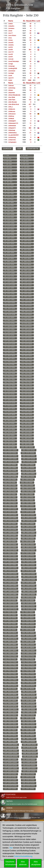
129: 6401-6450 (10, 344)
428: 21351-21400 (29, 783)
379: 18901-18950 (11, 712)
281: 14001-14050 (11, 568)
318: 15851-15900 (28, 621)
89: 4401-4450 (10, 285)
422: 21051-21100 (28, 774)
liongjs (11, 64)
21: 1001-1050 (9, 185)
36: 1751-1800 (26, 205)
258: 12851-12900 (29, 532)
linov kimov (12, 35)
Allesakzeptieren (36, 863)
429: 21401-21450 (11, 786)
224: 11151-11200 (27, 482)
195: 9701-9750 (10, 441)
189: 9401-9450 (10, 432)
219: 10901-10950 (10, 476)
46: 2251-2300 (26, 220)
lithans (11, 90)
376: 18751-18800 (29, 706)
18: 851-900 (26, 179)
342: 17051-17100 (28, 656)
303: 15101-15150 (10, 600)
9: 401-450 (8, 167)
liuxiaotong (12, 137)
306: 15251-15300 (28, 603)
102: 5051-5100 (27, 303)
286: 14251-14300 (29, 574)
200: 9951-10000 (27, 447)
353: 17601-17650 (10, 674)
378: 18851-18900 (29, 709)
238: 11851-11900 (28, 503)
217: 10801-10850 (11, 474)
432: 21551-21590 (28, 789)
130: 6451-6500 (27, 344)
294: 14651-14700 (29, 585)
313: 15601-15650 (10, 615)
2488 (30, 80)
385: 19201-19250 (11, 721)
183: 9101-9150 (10, 423)
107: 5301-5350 (10, 312)
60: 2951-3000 (26, 241)
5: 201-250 (8, 161)
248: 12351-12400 (29, 518)
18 (30, 24)
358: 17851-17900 (29, 680)
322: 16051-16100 (28, 627)
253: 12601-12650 (10, 527)
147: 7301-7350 (10, 370)
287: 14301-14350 (11, 577)
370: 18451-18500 (29, 697)
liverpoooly (12, 140)
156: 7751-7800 (27, 382)
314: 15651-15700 (28, 615)
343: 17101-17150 (10, 659)
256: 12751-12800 (28, 530)
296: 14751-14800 (29, 588)
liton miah (12, 97)
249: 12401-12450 (11, 521)
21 (30, 133)
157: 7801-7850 (10, 385)
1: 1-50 (7, 155)
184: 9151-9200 (27, 423)
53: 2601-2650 (9, 232)
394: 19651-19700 (28, 733)
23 (30, 40)
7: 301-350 (8, 164)
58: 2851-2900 (26, 238)
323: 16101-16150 (10, 630)
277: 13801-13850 (11, 562)
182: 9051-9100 (27, 421)
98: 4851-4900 (27, 297)
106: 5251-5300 (27, 309)
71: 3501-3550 (9, 258)
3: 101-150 (8, 158)
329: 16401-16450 (11, 639)
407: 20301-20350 (11, 753)
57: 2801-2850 (10, 238)
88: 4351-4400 (27, 282)
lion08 (11, 50)
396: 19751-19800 (28, 736)
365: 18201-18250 (11, 692)
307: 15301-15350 (11, 606)
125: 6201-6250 (10, 338)
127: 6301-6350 (10, 341)
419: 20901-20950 (11, 771)
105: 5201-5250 (10, 309)
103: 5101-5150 (10, 306)
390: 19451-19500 (29, 727)
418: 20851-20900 (30, 768)
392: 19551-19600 (28, 730)
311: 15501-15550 (10, 612)
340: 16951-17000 (28, 653)
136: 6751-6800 (27, 353)
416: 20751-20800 (29, 765)
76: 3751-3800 (26, 264)
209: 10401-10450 (11, 462)
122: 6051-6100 (27, 332)
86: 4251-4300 (27, 279)
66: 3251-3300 (26, 250)
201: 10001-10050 (11, 450)
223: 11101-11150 (10, 482)
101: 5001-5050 (10, 303)
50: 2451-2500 (26, 226)
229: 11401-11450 (10, 491)
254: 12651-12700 (28, 527)
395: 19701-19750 (10, 736)
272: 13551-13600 (28, 553)
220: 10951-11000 (28, 476)
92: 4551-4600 (26, 288)
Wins (34, 21)
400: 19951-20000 (29, 742)
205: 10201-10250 (11, 456)
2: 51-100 (25, 155)
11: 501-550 (8, 170)
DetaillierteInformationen (11, 863)
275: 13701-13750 (10, 559)
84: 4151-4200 (26, 276)
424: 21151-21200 (28, 777)
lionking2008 (13, 68)
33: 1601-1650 (9, 203)
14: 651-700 (25, 173)
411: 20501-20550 (11, 759)
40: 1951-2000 (26, 211)
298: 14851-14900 (29, 591)
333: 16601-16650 (10, 644)
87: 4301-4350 (10, 282)
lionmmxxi (12, 71)
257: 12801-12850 (11, 532)
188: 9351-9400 (27, 429)
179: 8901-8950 (10, 418)
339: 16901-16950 (10, 653)
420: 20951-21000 (29, 771)
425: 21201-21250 (11, 780)
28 (30, 73)
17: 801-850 (9, 179)
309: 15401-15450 (11, 609)
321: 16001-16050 (10, 627)
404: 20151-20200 (29, 748)
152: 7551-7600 (27, 376)
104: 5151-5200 (27, 306)
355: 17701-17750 (10, 677)
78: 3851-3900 (26, 267)
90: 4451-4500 (27, 285)
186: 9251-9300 (27, 426)
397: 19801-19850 (11, 739)
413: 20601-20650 (11, 762)
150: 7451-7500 (27, 373)
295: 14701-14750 (11, 588)
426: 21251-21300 (28, 780)
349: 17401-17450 (11, 668)
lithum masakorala (14, 95)
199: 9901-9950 (10, 447)
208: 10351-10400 (29, 459)
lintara (10, 40)
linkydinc (11, 26)
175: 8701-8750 (10, 412)
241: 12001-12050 (11, 509)
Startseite (33, 149)
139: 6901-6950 (10, 359)
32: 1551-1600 (26, 200)
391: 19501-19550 (10, 730)
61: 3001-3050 (9, 244)
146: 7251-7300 (27, 367)
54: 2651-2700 (26, 232)
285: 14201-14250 (11, 574)
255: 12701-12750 (10, 530)
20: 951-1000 (26, 182)
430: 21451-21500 (29, 786)
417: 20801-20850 (11, 768)
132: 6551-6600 (27, 347)
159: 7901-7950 (10, 388)
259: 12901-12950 (10, 535)
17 (30, 107)
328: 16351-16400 (28, 636)
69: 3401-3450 (10, 256)
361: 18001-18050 (11, 686)
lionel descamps (14, 61)
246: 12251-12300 (28, 515)
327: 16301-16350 (10, 636)
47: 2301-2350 (10, 223)
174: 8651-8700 (27, 409)
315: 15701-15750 (10, 618)
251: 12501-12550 (10, 524)
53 (30, 66)
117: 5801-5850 (10, 326)
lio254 (11, 47)
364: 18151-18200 (28, 689)
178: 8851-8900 (27, 415)
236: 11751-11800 (28, 500)
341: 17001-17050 (11, 656)
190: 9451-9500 (27, 432)
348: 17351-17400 (29, 665)
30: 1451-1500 (26, 197)
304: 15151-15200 (28, 600)
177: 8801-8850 (10, 415)
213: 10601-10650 (10, 468)
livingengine (12, 142)
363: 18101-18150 (10, 689)
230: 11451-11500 (28, 491)
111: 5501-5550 (10, 317)
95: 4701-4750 (10, 294)
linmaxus (11, 28)
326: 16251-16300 (28, 633)
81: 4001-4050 (10, 273)
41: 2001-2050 (10, 214)
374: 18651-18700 (29, 703)
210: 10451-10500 (29, 462)
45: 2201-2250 (10, 220)
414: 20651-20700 (29, 762)
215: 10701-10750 (10, 471)
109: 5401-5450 (10, 314)
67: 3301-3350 (9, 253)
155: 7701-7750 (10, 382)
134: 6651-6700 (27, 350)
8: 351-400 (25, 164)
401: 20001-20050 (11, 745)
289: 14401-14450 (11, 580)
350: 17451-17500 (28, 668)
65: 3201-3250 (9, 250)
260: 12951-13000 (28, 535)
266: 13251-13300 (28, 544)
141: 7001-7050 (10, 362)
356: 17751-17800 (28, 677)
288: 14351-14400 (29, 577)
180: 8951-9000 (27, 418)
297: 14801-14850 (11, 591)
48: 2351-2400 (27, 223)
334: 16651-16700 (28, 644)
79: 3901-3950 (9, 270)
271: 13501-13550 (10, 553)
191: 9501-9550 (10, 435)
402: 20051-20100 (30, 745)
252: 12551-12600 (28, 524)
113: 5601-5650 (10, 320)
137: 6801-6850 (10, 356)
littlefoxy (11, 116)
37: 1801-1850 (9, 208)
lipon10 (11, 78)
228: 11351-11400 (28, 488)
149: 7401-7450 (10, 373)
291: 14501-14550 (10, 583)
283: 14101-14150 (10, 571)
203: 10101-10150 (10, 453)
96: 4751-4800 (27, 294)
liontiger (11, 73)
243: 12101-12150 (10, 512)
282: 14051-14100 (29, 568)
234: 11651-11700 (28, 497)
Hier (11, 848)
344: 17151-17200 (28, 659)
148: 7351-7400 (27, 370)
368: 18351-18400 (29, 694)
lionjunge (11, 66)
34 (30, 140)
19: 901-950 (9, 182)
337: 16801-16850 (11, 650)
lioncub (11, 59)
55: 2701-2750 (9, 235)
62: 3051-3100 (26, 244)
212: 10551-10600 (28, 465)
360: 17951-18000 (28, 683)
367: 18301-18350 (11, 694)
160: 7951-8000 (27, 388)
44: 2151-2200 (26, 217)
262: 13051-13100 (28, 538)
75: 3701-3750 (9, 264)
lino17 (11, 33)
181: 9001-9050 (10, 421)
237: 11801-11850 (10, 503)
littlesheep (12, 130)
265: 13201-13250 (10, 544)
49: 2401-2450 (10, 226)
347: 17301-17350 (11, 665)
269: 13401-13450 (11, 550)
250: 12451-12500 (29, 521)
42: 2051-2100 (26, 214)
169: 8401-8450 (10, 403)
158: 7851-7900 (27, 385)
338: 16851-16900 (29, 650)
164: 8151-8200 (27, 394)
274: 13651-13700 (28, 556)
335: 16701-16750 (10, 647)
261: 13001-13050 (10, 538)
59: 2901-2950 (9, 241)
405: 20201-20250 (11, 750)
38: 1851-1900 (26, 208)
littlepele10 (12, 128)
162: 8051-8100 (27, 391)
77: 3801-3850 (10, 267)
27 (30, 68)
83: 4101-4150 (9, 276)
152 (30, 100)
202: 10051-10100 (29, 450)
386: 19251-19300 (28, 721)
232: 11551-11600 (27, 494)
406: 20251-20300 (30, 750)
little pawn (12, 100)
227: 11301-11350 (10, 488)
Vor (19, 149)
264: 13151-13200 (28, 541)
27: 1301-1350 (9, 194)
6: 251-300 (25, 161)
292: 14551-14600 (28, 583)
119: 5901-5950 (10, 329)
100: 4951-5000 (27, 300)
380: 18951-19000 (29, 712)
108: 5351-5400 (27, 312)
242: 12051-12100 (28, 509)
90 (30, 90)
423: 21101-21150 (10, 777)
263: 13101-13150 (10, 541)
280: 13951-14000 (29, 565)
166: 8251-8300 (27, 397)
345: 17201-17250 (11, 662)
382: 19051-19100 (28, 715)
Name (11, 21)
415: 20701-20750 (11, 765)
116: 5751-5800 (27, 323)
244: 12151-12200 (28, 512)
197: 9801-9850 (10, 444)
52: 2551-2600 (26, 229)
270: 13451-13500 (29, 550)
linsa (10, 38)
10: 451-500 (26, 167)
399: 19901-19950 (10, 742)
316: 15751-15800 (28, 618)
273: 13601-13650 (10, 556)
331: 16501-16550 (10, 641)
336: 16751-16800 (28, 647)
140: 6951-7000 (27, 359)
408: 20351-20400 (30, 753)
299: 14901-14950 (11, 594)
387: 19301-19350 (11, 724)
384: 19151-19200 (28, 718)
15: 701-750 (9, 176)
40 (30, 26)
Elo (24, 21)
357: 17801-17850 (11, 680)
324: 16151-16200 (28, 630)
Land (38, 21)
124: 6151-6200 (27, 335)
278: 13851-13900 (29, 562)
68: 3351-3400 (26, 253)
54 (30, 114)
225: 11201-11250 (10, 485)
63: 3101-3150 (9, 247)
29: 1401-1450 (9, 197)
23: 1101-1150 (9, 188)
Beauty (29, 21)
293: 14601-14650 (11, 585)
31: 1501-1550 (9, 200)
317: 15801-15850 (10, 621)
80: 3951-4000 (27, 270)
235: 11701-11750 (10, 500)
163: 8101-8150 (10, 394)
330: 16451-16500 (29, 639)
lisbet (10, 80)
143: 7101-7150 (10, 365)
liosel (10, 76)
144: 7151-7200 (27, 365)
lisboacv (11, 86)
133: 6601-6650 (10, 350)
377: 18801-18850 (11, 709)
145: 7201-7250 (10, 367)
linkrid (10, 24)
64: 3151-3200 (26, 247)
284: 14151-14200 (28, 571)
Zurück (7, 149)
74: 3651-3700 (26, 261)
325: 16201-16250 (10, 633)
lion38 (11, 54)
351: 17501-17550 (10, 671)
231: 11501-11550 (10, 494)
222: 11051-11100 (28, 479)
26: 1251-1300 (26, 191)
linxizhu (11, 45)
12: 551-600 (25, 170)
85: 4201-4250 (10, 279)
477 (30, 104)
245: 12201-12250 (11, 515)
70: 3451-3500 (26, 256)
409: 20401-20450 (11, 756)
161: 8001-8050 (10, 391)
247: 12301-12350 (11, 518)
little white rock (14, 104)
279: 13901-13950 (10, 565)
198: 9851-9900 (27, 444)
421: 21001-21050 (11, 774)
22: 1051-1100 (26, 185)
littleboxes (12, 111)
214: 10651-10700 (28, 468)
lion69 (11, 57)
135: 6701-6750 (10, 353)
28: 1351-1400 (26, 194)
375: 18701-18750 (11, 706)
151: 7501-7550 (10, 376)
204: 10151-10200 (28, 453)
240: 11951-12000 (28, 506)
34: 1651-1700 (26, 203)
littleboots (12, 109)
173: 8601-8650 (10, 409)
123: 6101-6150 (10, 335)
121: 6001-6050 (10, 332)
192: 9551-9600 (27, 435)
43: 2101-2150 (9, 217)
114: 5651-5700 (27, 320)
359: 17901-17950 (10, 683)
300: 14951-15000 (29, 594)
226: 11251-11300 (28, 485)
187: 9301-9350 (10, 429)
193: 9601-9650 (10, 438)
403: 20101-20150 (11, 748)
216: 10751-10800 (28, 471)
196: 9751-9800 (27, 441)
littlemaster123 (13, 123)
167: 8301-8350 (10, 400)
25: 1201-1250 (9, 191)
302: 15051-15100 (28, 597)
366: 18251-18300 (29, 692)
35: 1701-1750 (9, 205)
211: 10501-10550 (10, 465)
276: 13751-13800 (28, 559)
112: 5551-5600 (27, 317)
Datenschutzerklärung (23, 856)
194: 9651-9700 (27, 438)
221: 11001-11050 (10, 479)
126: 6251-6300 (27, 338)
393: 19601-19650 (10, 733)
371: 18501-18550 (10, 700)
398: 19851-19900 (29, 739)
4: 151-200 (25, 158)
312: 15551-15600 (28, 612)
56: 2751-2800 (26, 235)
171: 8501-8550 (10, 406)
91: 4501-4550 (9, 288)
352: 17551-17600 (28, 671)
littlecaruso (12, 114)
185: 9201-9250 (10, 426)
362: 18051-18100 (29, 686)
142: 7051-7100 (27, 362)
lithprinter (12, 93)
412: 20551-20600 (29, 759)
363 (30, 50)
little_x (11, 107)
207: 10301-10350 (11, 459)
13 (30, 88)
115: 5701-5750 (10, 323)
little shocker (13, 102)
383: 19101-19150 (10, 718)
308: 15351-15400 (29, 606)
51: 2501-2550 (9, 229)
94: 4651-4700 (27, 291)
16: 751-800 (25, 176)
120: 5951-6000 (27, 329)
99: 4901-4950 (10, 300)
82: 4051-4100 (26, 273)
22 (30, 61)
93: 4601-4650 (10, 291)
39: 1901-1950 (9, 211)
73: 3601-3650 (9, 261)
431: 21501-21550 (10, 789)
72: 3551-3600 (26, 258)
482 (30, 128)
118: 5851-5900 (27, 326)
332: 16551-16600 (28, 641)
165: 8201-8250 (10, 397)
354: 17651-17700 (28, 674)
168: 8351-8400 (27, 400)
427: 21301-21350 (11, 783)
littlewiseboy (12, 133)
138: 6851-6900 (27, 356)
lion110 (11, 52)
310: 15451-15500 (29, 609)
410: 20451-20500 (30, 756)
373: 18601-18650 (11, 703)
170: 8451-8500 (27, 403)
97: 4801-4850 (10, 297)
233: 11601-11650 (10, 497)
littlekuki (11, 119)
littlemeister (12, 126)
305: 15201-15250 (11, 603)
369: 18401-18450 (11, 697)
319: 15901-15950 (10, 624)
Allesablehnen (23, 863)
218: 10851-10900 (29, 474)
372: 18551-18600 (28, 700)
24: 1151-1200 (26, 188)
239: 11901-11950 (10, 506)
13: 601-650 (9, 173)
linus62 (11, 43)
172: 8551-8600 (27, 406)
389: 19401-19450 (11, 727)
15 (30, 86)
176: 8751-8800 (27, 412)
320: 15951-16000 (28, 624)
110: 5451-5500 (27, 314)
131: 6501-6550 (10, 347)
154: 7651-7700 (27, 379)
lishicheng (12, 88)
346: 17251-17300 (28, 662)
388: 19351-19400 (29, 724)
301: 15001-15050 (11, 597)
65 (30, 38)
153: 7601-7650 (10, 379)
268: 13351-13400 (28, 547)
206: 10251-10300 (29, 456)
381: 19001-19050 (11, 715)
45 (30, 33)
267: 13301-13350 (10, 547)
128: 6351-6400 (27, 341)
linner (10, 31)
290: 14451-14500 (29, 580)
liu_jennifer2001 (14, 135)
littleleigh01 (12, 121)
